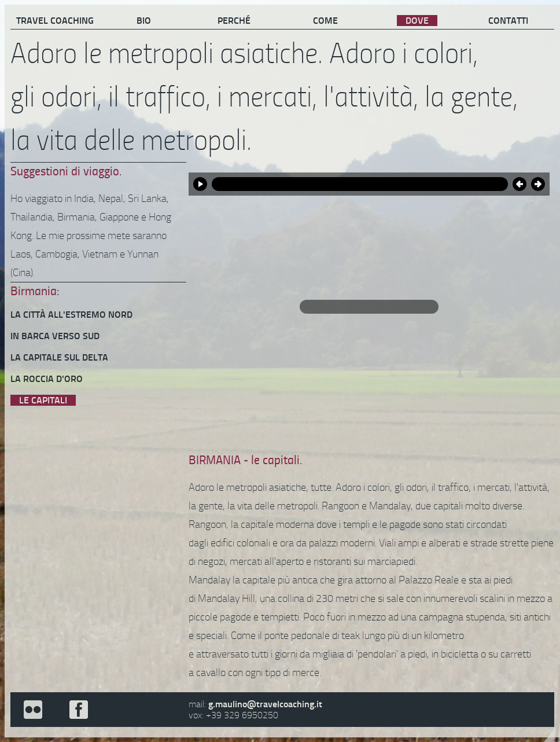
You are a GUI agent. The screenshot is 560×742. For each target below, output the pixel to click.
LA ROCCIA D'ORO (47, 379)
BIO (144, 21)
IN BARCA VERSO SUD (55, 336)
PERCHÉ (234, 21)
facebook (78, 710)
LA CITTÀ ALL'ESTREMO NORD (71, 315)
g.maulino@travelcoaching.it (265, 704)
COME (325, 21)
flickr (33, 710)
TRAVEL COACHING (55, 21)
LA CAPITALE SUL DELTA (59, 357)
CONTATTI (508, 21)
